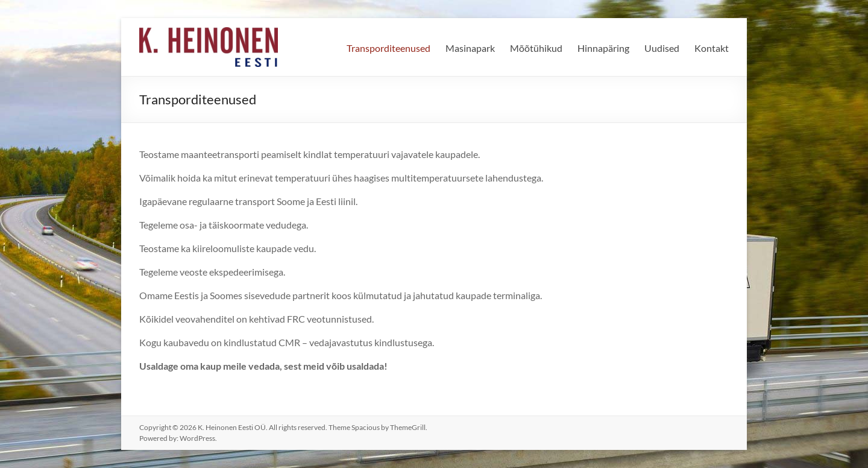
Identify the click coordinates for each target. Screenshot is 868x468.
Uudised (662, 48)
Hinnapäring (603, 48)
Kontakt (712, 48)
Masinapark (470, 48)
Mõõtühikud (536, 48)
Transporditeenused (388, 48)
